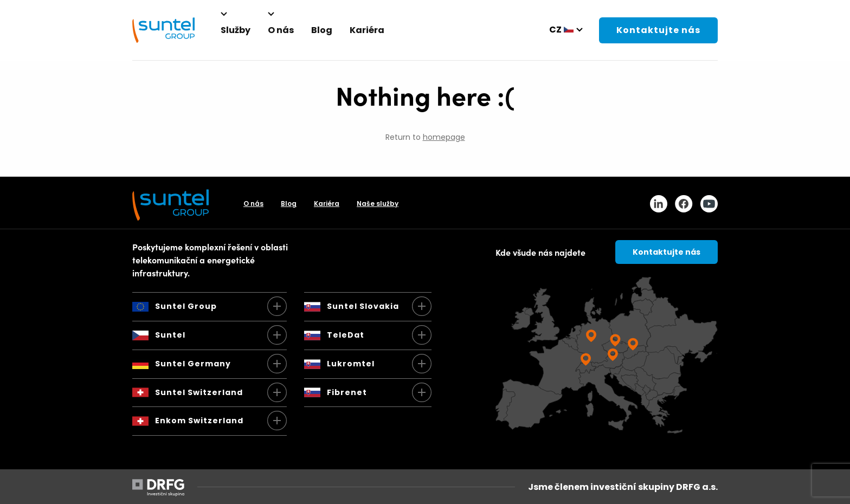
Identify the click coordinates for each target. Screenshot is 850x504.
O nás (253, 203)
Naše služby (378, 203)
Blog (289, 203)
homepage (444, 137)
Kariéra (327, 203)
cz (555, 30)
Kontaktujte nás (658, 30)
